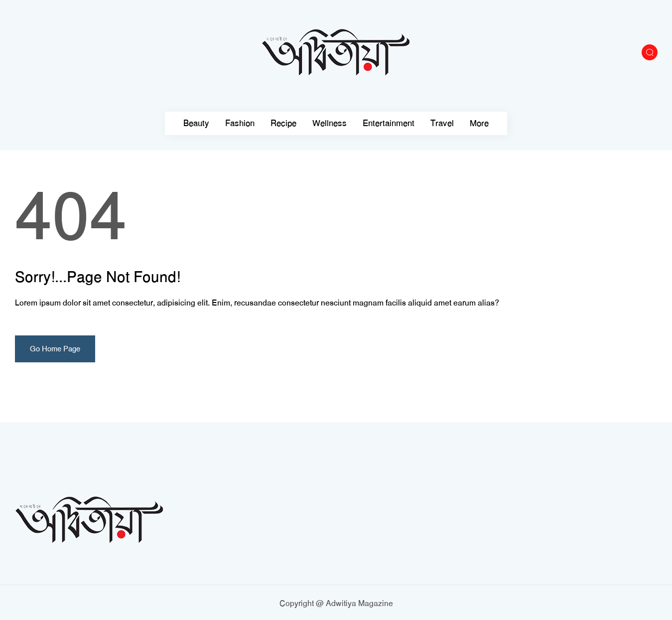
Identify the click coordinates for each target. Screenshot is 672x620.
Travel (442, 123)
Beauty (196, 123)
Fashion (240, 123)
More (479, 123)
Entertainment (389, 123)
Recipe (283, 123)
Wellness (330, 123)
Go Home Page (55, 349)
